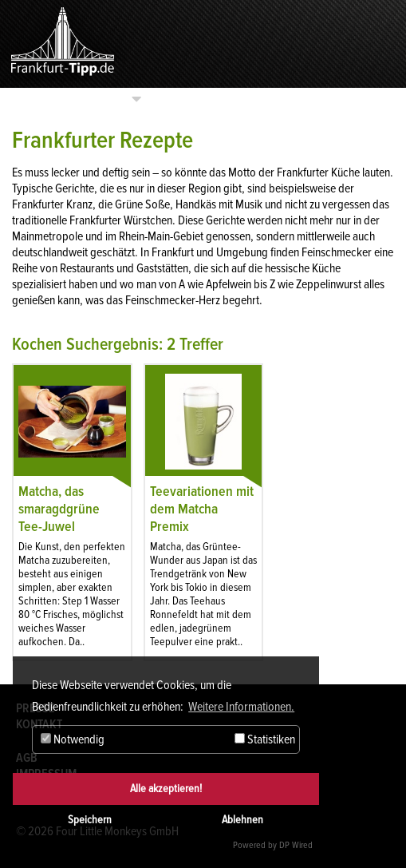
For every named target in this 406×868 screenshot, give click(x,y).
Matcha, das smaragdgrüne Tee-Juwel (59, 509)
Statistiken (265, 739)
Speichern (90, 820)
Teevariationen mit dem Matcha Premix (202, 509)
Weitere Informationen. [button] (241, 707)
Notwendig (73, 739)
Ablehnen (242, 820)
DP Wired (296, 845)
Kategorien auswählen (69, 99)
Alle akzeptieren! (166, 789)
